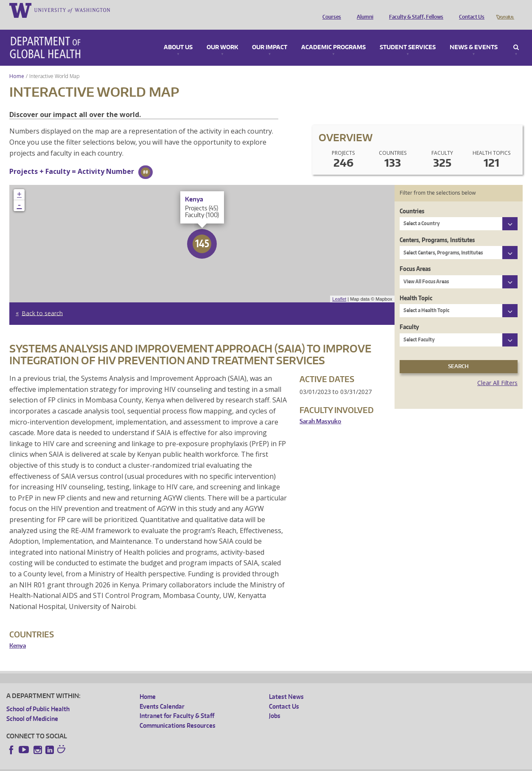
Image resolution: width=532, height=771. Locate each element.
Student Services (408, 36)
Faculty (409, 315)
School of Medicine (32, 707)
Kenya (18, 634)
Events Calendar (162, 694)
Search (516, 36)
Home (17, 64)
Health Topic (416, 286)
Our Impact (270, 36)
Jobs (275, 704)
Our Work (222, 36)
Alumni (363, 10)
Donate (505, 10)
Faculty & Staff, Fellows (414, 10)
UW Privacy (119, 764)
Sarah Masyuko (320, 409)
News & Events (474, 36)
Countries (412, 199)
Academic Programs (333, 36)
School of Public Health (38, 697)
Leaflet (339, 287)
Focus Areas (415, 257)
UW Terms (153, 764)
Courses (330, 10)
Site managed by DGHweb (204, 764)
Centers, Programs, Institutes (437, 228)
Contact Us (470, 10)
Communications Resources (178, 714)
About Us (178, 36)
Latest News (286, 685)
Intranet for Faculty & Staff (177, 704)
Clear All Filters (497, 371)
